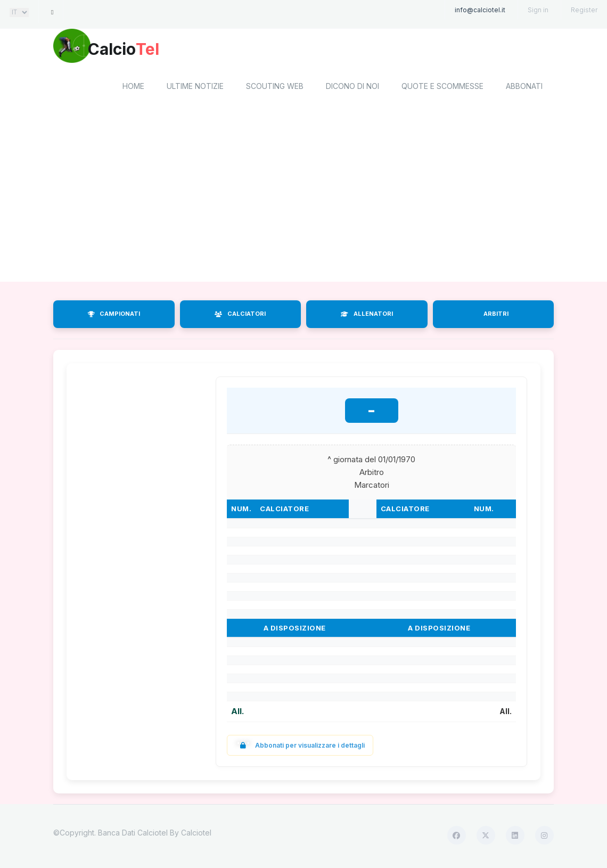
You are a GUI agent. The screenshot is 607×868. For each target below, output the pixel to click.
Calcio (143, 51)
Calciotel (196, 835)
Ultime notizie (195, 88)
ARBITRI (496, 316)
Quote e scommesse (442, 88)
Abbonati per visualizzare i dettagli (300, 747)
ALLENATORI (367, 316)
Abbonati (524, 88)
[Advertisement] (303, 199)
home (133, 88)
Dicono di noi (352, 88)
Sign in (538, 10)
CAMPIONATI (114, 316)
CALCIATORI (240, 316)
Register (584, 10)
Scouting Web (275, 88)
